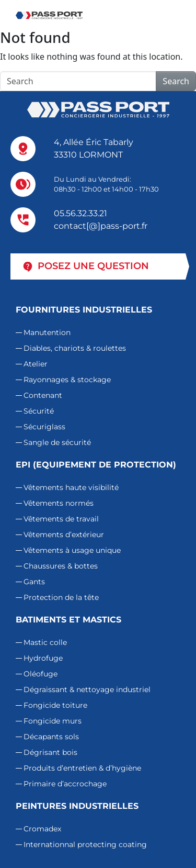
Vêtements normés (59, 503)
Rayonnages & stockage (67, 380)
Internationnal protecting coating (85, 844)
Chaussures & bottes (61, 566)
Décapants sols (51, 737)
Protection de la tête (61, 597)
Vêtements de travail (61, 519)
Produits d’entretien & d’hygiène (82, 768)
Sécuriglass (44, 427)
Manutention (47, 332)
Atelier (36, 364)
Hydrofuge (43, 658)
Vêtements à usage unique (72, 550)
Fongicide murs (53, 721)
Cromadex (42, 829)
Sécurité (39, 411)
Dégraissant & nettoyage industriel (87, 689)
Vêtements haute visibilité (71, 487)
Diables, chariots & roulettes (75, 348)
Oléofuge (41, 674)
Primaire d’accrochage (65, 784)
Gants (34, 582)
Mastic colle (45, 642)
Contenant (43, 395)
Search (176, 81)
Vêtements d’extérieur (64, 535)
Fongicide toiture (55, 705)
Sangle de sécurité (57, 442)
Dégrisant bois (50, 752)
